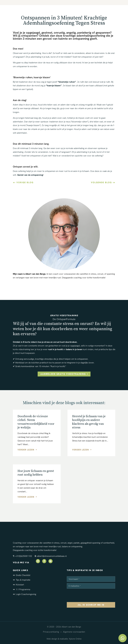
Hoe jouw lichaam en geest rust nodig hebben (36, 473)
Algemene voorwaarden (74, 632)
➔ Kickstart (18, 585)
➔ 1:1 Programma (21, 589)
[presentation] (88, 595)
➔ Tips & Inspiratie (22, 580)
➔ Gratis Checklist (22, 575)
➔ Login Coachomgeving (25, 594)
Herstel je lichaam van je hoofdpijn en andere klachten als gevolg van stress (89, 422)
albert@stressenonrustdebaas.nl (52, 556)
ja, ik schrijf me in (91, 605)
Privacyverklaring (51, 632)
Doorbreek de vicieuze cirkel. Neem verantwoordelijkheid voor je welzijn (36, 422)
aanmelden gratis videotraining (63, 374)
